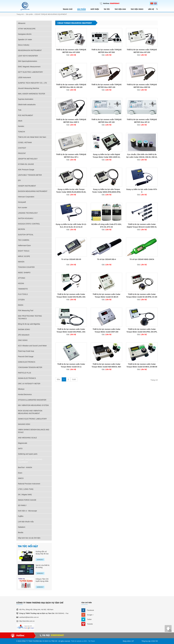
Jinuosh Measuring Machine (29, 88)
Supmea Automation (26, 99)
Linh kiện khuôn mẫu (26, 522)
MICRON (21, 229)
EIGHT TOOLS (24, 251)
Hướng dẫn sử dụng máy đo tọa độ (42, 553)
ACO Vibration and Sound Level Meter (32, 346)
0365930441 (115, 3)
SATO (20, 449)
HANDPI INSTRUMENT (27, 186)
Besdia (21, 532)
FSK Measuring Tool (26, 310)
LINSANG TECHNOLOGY (28, 213)
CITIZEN (21, 300)
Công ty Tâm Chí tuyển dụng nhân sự (42, 580)
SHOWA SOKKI (24, 329)
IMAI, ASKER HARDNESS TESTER (32, 94)
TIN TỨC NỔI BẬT (28, 546)
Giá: (71, 55)
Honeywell (22, 202)
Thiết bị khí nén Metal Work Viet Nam (32, 137)
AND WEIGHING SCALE (27, 438)
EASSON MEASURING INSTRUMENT (33, 191)
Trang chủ (20, 14)
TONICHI (21, 132)
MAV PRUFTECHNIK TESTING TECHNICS (30, 317)
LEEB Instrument (24, 77)
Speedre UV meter (25, 40)
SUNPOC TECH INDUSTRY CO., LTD (32, 83)
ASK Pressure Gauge (26, 170)
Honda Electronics (25, 394)
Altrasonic (22, 23)
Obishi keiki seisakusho (27, 105)
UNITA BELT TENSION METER (30, 175)
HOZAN (21, 283)
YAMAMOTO (23, 289)
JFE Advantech (24, 335)
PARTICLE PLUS (25, 373)
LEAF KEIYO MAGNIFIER (28, 56)
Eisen (20, 473)
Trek (20, 110)
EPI (19, 180)
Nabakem (22, 527)
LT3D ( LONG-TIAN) (26, 489)
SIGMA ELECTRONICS (27, 378)
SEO (85, 641)
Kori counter (23, 208)
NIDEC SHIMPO (24, 273)
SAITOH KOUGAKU (26, 218)
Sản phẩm (29, 14)
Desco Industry (24, 45)
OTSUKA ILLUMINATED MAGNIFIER (32, 400)
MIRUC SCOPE (24, 256)
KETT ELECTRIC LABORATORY (31, 72)
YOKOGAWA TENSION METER (30, 367)
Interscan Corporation (26, 197)
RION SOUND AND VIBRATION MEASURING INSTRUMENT (30, 412)
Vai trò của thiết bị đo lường (42, 566)
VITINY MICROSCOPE (27, 29)
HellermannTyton (24, 245)
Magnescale (23, 443)
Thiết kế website (76, 641)
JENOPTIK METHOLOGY (28, 159)
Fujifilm (21, 516)
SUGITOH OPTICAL (26, 235)
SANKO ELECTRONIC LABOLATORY (32, 419)
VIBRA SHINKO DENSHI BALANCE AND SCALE (34, 431)
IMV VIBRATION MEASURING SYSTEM (33, 405)
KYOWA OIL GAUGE (26, 164)
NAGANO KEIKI (24, 424)
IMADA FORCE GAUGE (27, 500)
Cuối (74, 379)
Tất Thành (92, 641)
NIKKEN (21, 262)
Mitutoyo (21, 389)
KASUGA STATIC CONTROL (29, 224)
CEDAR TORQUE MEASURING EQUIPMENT (51, 14)
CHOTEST (22, 148)
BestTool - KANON (25, 467)
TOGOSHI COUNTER (26, 267)
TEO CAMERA (24, 240)
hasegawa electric (25, 34)
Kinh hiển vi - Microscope (27, 511)
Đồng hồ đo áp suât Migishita (29, 324)
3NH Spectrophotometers (28, 61)
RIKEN (21, 305)
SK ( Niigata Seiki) (25, 495)
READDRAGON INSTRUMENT (30, 50)
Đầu (59, 379)
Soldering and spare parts (28, 454)
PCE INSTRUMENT (25, 115)
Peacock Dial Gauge (26, 357)
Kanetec (21, 126)
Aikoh (20, 121)
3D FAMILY (22, 505)
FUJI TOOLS (23, 294)
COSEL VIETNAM (25, 142)
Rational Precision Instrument (29, 484)
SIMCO (21, 478)
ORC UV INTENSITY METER (29, 384)
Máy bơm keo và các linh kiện (29, 538)
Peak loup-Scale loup (26, 351)
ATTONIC (22, 278)
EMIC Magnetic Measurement (29, 67)
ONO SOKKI (23, 340)
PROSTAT (22, 153)
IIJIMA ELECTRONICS (27, 362)
